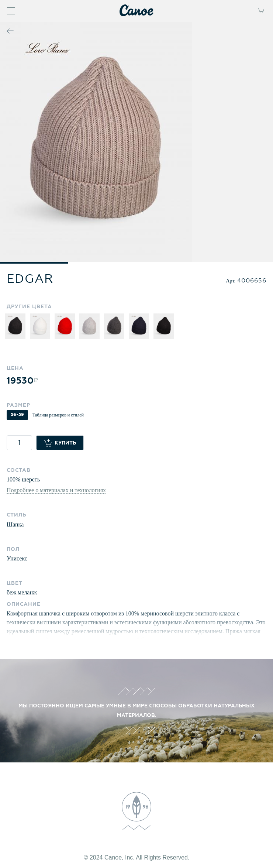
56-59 (17, 415)
